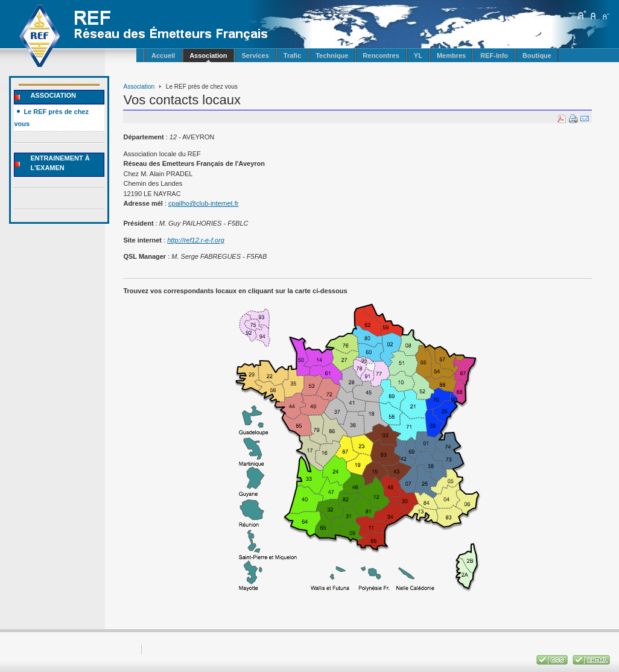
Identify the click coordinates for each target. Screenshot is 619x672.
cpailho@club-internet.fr (203, 203)
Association (139, 87)
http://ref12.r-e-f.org (196, 240)
